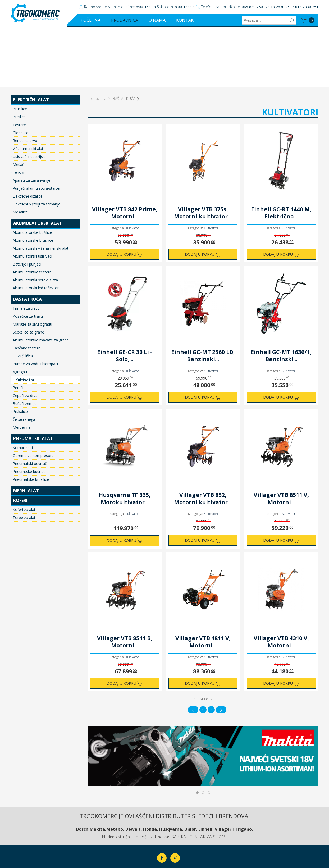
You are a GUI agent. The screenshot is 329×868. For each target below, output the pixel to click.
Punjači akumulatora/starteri (36, 128)
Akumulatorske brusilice (32, 180)
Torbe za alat (24, 457)
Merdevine (21, 367)
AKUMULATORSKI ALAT (38, 163)
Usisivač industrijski (29, 96)
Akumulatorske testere (32, 212)
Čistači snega (23, 359)
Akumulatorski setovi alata (35, 220)
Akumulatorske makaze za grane (40, 280)
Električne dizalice (27, 136)
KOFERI (20, 440)
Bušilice (19, 56)
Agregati (19, 311)
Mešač (18, 104)
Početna (91, 20)
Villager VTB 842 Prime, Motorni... (125, 153)
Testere (19, 64)
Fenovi (18, 112)
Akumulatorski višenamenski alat (40, 188)
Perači (17, 327)
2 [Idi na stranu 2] (211, 649)
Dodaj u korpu (125, 194)
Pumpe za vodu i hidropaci (35, 303)
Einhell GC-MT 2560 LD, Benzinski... (203, 295)
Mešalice (20, 152)
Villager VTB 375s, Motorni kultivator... (203, 153)
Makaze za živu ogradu (32, 264)
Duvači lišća (22, 296)
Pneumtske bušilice (29, 411)
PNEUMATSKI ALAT (33, 378)
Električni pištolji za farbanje (36, 144)
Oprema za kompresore (33, 395)
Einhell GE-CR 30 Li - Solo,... (125, 295)
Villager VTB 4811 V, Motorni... (203, 582)
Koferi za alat (24, 449)
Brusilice (19, 49)
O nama (157, 20)
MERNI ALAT (26, 430)
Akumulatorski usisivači (32, 196)
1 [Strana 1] (203, 649)
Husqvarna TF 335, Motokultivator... (125, 438)
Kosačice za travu (27, 256)
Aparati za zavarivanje (31, 120)
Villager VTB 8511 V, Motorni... (281, 438)
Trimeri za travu (26, 248)
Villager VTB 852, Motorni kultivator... (203, 438)
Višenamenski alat (28, 88)
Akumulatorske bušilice (32, 172)
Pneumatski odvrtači (30, 403)
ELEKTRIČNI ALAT (31, 39)
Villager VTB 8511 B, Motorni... (125, 582)
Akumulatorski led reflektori (36, 228)
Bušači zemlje (24, 343)
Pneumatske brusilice (30, 419)
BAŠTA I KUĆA (28, 239)
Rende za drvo (24, 80)
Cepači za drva (25, 335)
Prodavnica (125, 20)
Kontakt (186, 20)
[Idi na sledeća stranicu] (221, 649)
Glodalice (20, 72)
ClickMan (177, 848)
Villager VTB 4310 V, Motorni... (281, 582)
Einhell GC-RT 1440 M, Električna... (281, 153)
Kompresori (22, 387)
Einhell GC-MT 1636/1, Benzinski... (281, 295)
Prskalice (20, 351)
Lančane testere (26, 288)
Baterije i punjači (26, 204)
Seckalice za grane (28, 272)
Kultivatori (25, 319)
